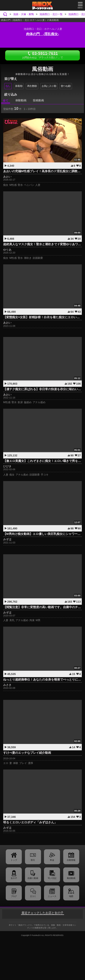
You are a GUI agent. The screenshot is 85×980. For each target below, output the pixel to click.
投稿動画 (38, 100)
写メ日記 (52, 878)
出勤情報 (71, 860)
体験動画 (21, 100)
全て (6, 101)
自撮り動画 (33, 878)
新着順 (19, 86)
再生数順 (32, 86)
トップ (14, 860)
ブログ (14, 896)
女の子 (14, 878)
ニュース (52, 896)
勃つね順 (66, 86)
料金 (52, 860)
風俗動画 (71, 878)
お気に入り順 (49, 86)
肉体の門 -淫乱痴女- (43, 34)
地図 (71, 896)
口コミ (33, 896)
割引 (33, 860)
